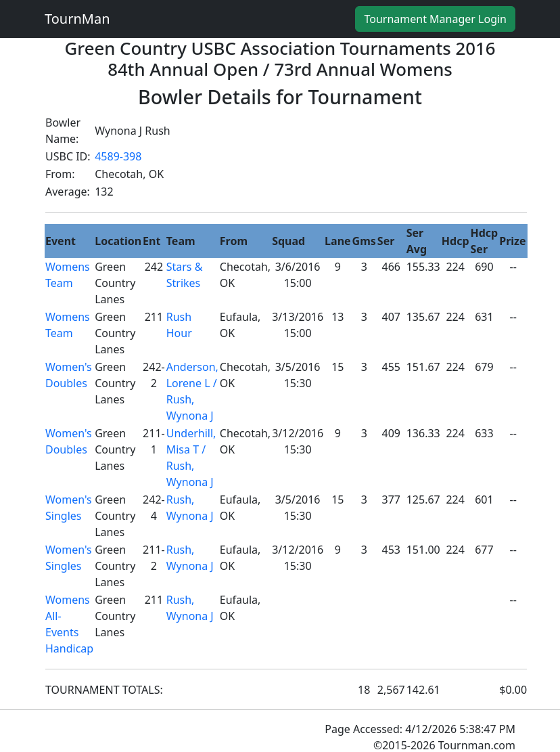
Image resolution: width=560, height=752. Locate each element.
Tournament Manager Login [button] (435, 19)
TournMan (77, 19)
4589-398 (118, 156)
